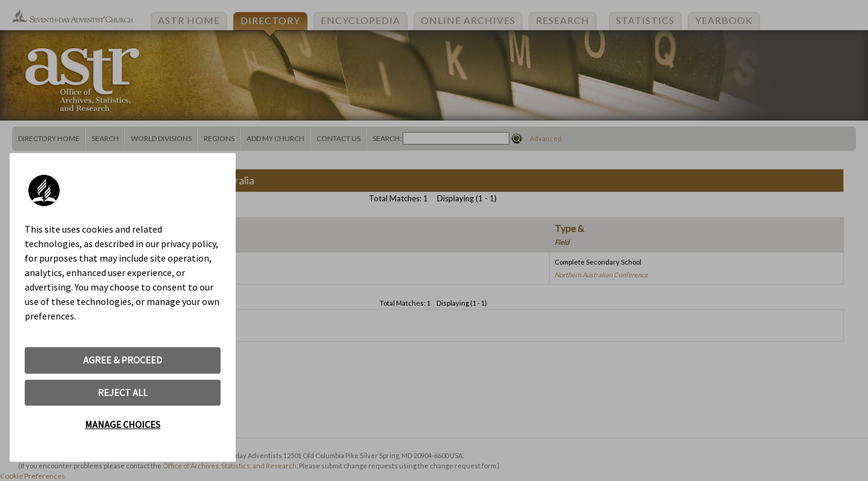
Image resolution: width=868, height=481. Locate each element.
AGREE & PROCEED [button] (123, 360)
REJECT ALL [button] (123, 392)
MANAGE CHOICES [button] (123, 424)
